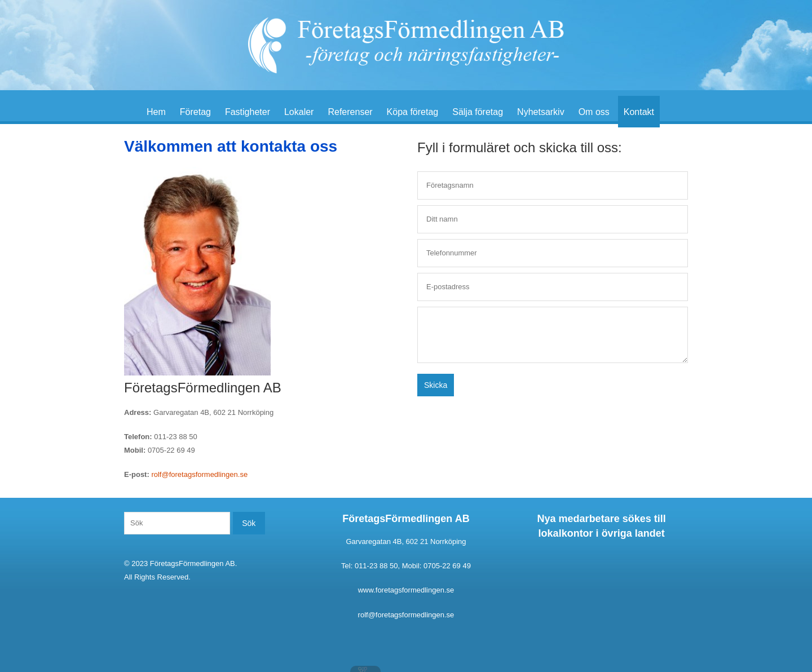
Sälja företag (478, 112)
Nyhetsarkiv (541, 112)
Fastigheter (248, 112)
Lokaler (299, 112)
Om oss (594, 112)
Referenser (350, 112)
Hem (156, 112)
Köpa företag (413, 112)
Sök (249, 523)
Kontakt (639, 112)
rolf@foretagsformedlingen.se (199, 474)
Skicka (436, 385)
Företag (195, 112)
